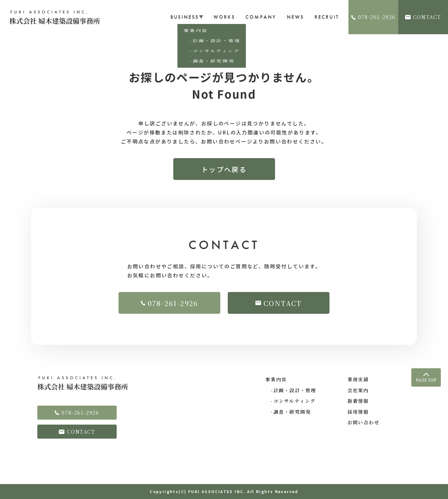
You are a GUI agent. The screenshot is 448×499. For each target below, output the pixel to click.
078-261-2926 (373, 17)
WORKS (224, 17)
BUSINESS (187, 17)
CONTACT (423, 17)
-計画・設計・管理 (291, 390)
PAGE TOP (426, 378)
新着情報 (358, 401)
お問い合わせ (364, 422)
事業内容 (276, 379)
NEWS (296, 17)
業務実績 (358, 379)
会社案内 (358, 390)
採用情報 (358, 412)
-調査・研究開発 (288, 412)
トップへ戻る (224, 169)
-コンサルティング (291, 401)
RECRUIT (327, 17)
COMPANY (261, 17)
